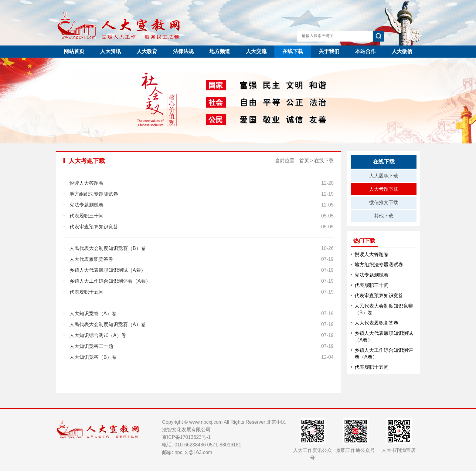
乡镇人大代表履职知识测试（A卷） (384, 336)
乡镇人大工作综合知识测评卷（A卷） (384, 353)
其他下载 (384, 216)
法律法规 (183, 51)
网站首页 (74, 51)
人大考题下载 (384, 189)
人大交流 (256, 51)
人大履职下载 (384, 176)
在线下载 (293, 51)
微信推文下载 (384, 202)
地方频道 (220, 51)
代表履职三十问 (372, 285)
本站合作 (365, 51)
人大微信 (402, 51)
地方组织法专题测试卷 (379, 265)
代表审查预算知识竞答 (379, 296)
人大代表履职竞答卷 (376, 323)
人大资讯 (110, 51)
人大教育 (147, 51)
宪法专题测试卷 (372, 275)
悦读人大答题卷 (372, 254)
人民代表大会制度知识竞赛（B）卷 (384, 309)
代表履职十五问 (372, 367)
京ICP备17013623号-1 (186, 437)
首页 (304, 161)
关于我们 (329, 51)
